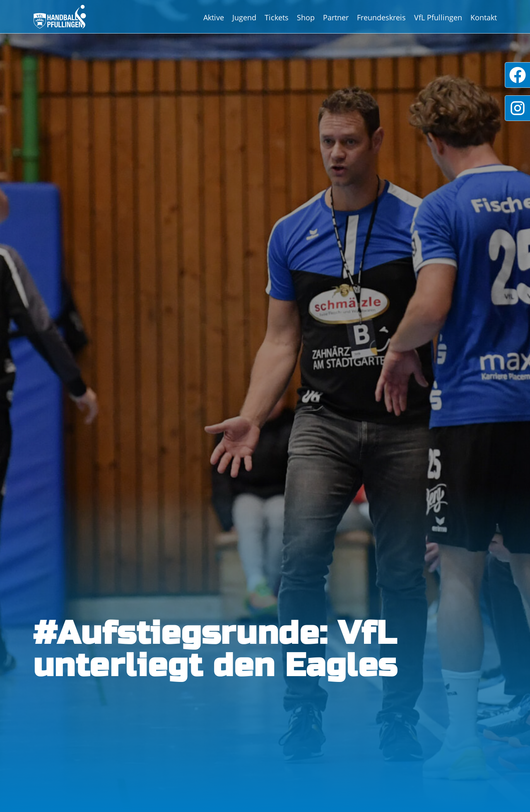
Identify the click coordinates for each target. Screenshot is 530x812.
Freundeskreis (381, 17)
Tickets (277, 17)
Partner (336, 17)
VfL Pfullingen (438, 17)
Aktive (214, 17)
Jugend (244, 17)
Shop (306, 17)
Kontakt (484, 17)
